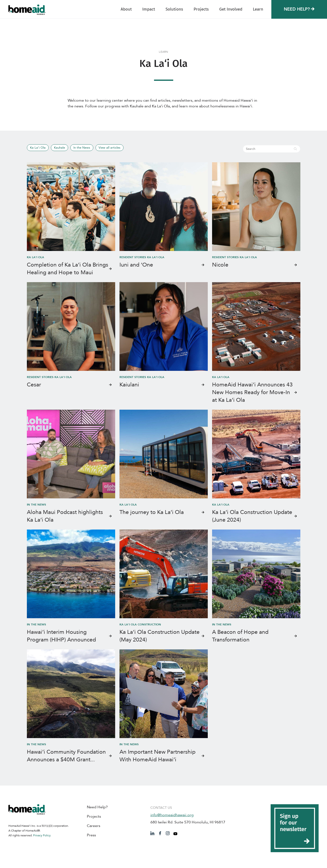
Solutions (174, 9)
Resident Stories (133, 257)
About (126, 9)
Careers (94, 826)
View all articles (110, 148)
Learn (258, 9)
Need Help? (97, 807)
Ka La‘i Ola (38, 148)
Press (91, 835)
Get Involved (231, 9)
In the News (82, 148)
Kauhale (59, 148)
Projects (201, 9)
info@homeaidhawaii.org (172, 815)
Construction (149, 624)
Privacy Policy (42, 835)
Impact (149, 9)
